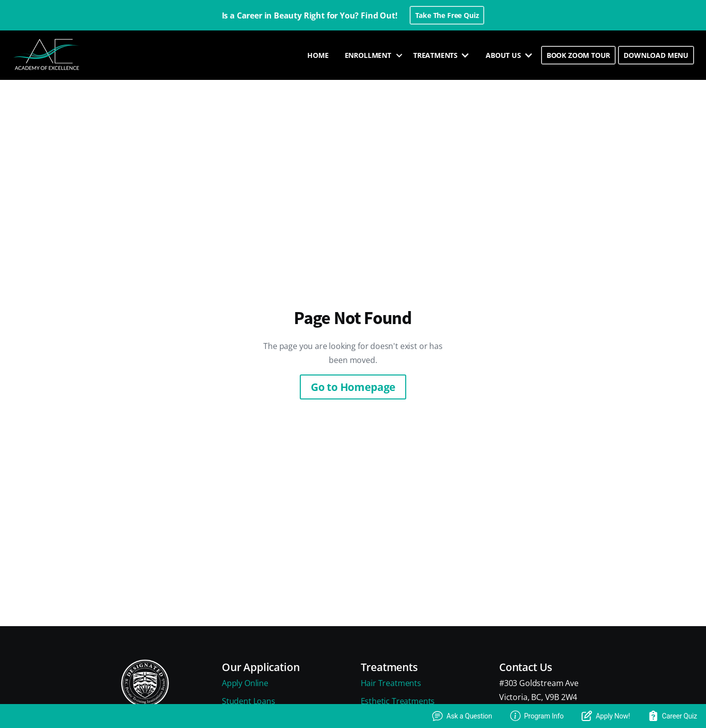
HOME (318, 55)
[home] (47, 55)
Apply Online (245, 683)
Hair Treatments (391, 683)
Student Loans (249, 701)
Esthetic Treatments (398, 701)
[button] (371, 55)
